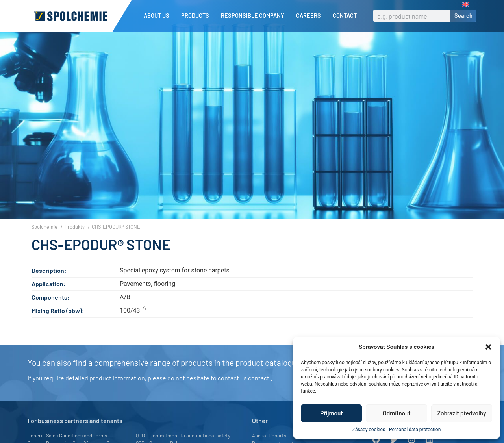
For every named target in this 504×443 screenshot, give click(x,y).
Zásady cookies (369, 430)
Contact (345, 16)
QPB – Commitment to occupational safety (183, 436)
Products (197, 16)
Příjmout (331, 413)
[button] (488, 347)
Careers (310, 16)
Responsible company (255, 16)
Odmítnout (397, 413)
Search (463, 16)
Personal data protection (415, 430)
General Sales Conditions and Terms (67, 436)
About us (158, 16)
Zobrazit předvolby (462, 413)
